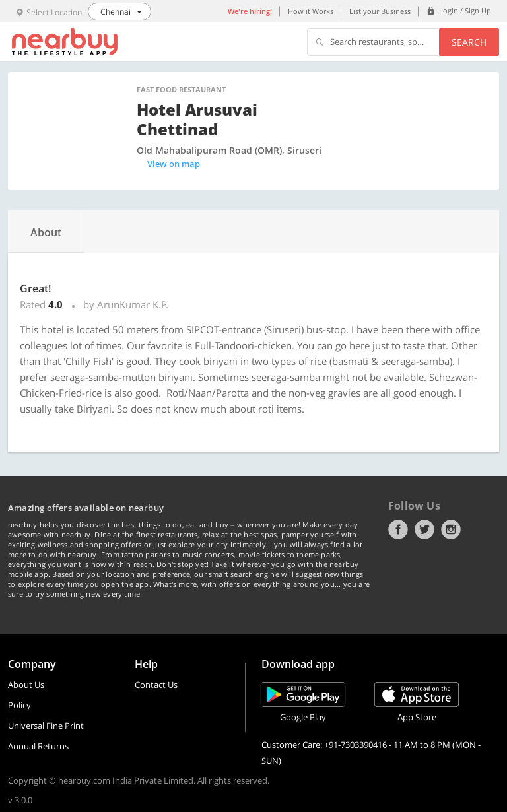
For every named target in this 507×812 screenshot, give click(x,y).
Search (469, 42)
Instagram (451, 529)
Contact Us (156, 685)
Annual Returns (38, 746)
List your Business (380, 11)
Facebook (398, 529)
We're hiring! (250, 11)
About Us (26, 685)
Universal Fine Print (46, 726)
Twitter (424, 529)
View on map (174, 164)
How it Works (311, 11)
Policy (19, 705)
